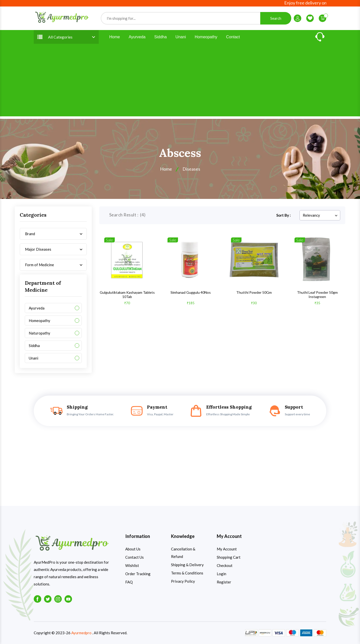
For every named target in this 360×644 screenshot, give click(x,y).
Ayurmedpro (81, 633)
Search (276, 18)
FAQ (129, 582)
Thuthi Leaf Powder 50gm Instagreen (317, 295)
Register (224, 582)
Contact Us (134, 557)
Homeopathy (206, 37)
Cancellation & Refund (183, 553)
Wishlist (132, 565)
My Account (227, 549)
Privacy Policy (183, 581)
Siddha (160, 37)
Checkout (225, 565)
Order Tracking (138, 574)
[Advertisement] (180, 81)
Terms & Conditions (187, 573)
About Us (133, 549)
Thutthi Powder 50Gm (254, 292)
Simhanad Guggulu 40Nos (191, 292)
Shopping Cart (229, 557)
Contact (233, 37)
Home (115, 37)
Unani (181, 37)
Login (221, 574)
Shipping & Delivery (187, 565)
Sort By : (283, 215)
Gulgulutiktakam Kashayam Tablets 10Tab (127, 295)
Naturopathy (39, 333)
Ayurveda (137, 37)
